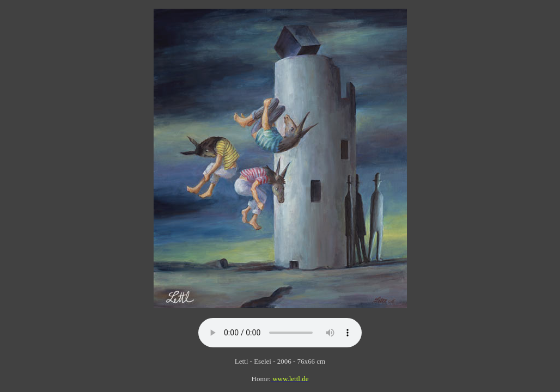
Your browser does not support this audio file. (280, 333)
